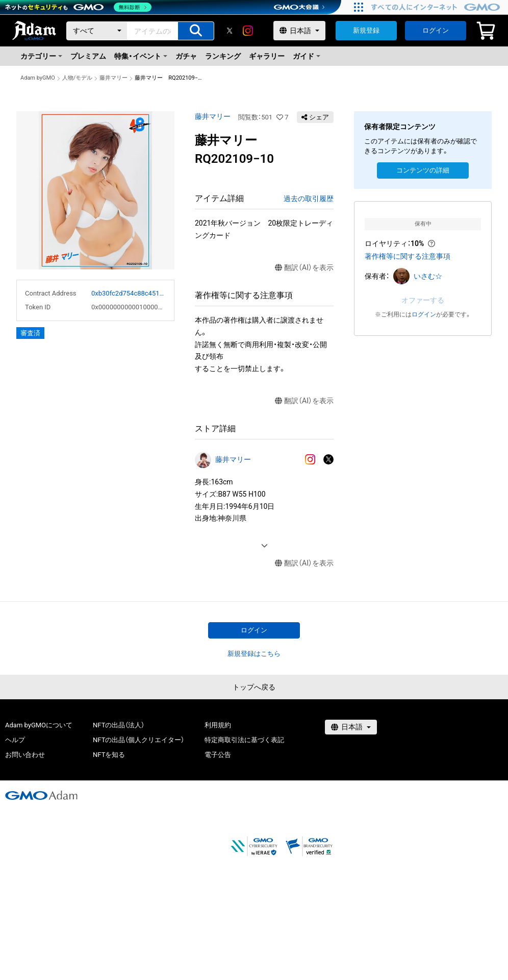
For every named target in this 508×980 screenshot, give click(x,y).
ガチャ (186, 56)
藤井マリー (113, 78)
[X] (230, 31)
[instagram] (248, 31)
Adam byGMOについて (39, 725)
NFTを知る (109, 755)
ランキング (223, 56)
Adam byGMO (38, 78)
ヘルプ (15, 740)
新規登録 (366, 30)
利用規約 (218, 725)
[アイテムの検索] (196, 31)
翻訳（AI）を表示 (304, 268)
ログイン (436, 30)
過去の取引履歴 (309, 199)
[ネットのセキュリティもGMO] (78, 7)
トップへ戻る (254, 687)
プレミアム (88, 56)
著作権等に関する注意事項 (408, 256)
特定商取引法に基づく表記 (244, 740)
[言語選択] (299, 31)
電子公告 (218, 755)
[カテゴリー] (97, 31)
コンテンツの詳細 (423, 170)
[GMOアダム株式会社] (41, 795)
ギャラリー (267, 56)
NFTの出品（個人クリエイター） (138, 740)
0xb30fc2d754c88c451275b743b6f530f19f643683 (129, 293)
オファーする (423, 300)
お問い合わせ (25, 755)
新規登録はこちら (254, 654)
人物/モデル (78, 78)
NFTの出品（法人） (119, 725)
